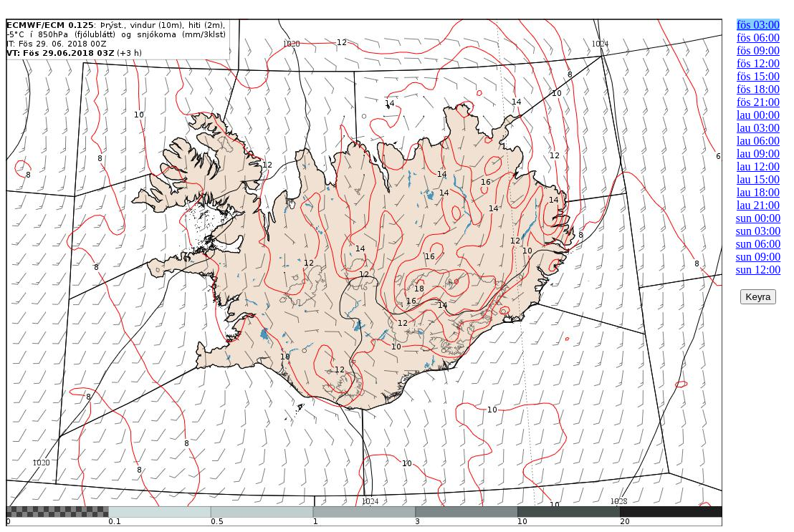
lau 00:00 (758, 115)
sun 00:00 (759, 218)
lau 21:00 (758, 205)
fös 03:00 (758, 25)
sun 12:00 (759, 270)
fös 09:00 (758, 50)
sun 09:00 (759, 257)
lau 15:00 (758, 179)
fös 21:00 (758, 102)
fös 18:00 (758, 89)
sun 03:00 (759, 231)
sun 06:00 (759, 244)
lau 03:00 (758, 128)
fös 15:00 (758, 76)
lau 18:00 (758, 192)
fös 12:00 (758, 63)
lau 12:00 (758, 166)
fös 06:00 (758, 38)
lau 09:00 (758, 154)
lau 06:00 (758, 141)
